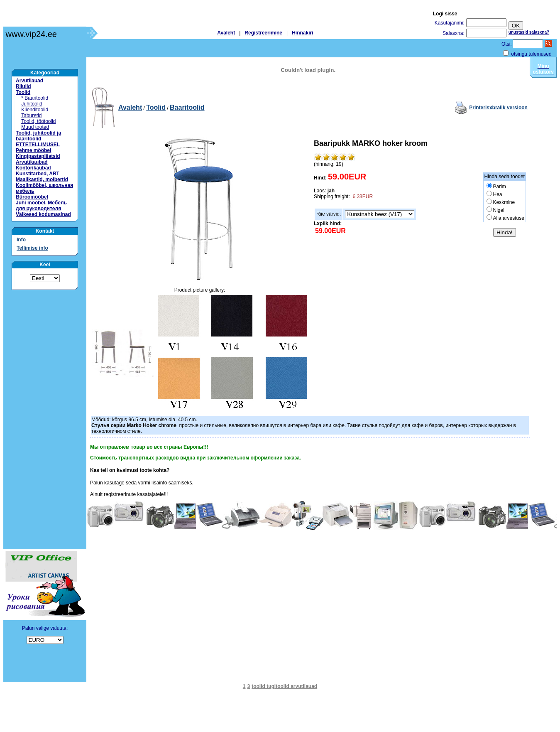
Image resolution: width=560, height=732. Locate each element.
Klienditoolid (35, 110)
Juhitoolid (32, 104)
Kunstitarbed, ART (38, 174)
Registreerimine (263, 33)
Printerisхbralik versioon (498, 108)
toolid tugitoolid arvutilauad (284, 686)
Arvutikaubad (32, 162)
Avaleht (226, 33)
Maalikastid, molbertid (42, 179)
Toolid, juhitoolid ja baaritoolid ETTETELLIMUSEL (38, 139)
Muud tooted (35, 127)
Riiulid (23, 86)
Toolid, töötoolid (38, 121)
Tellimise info (32, 248)
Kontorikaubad (33, 168)
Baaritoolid (187, 107)
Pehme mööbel (33, 150)
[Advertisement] (45, 420)
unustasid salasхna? (529, 32)
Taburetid (31, 115)
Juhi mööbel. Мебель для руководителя (41, 206)
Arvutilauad (29, 81)
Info (21, 240)
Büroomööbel (32, 197)
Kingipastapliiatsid (38, 156)
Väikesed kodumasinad (43, 214)
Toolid (23, 92)
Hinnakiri (302, 33)
